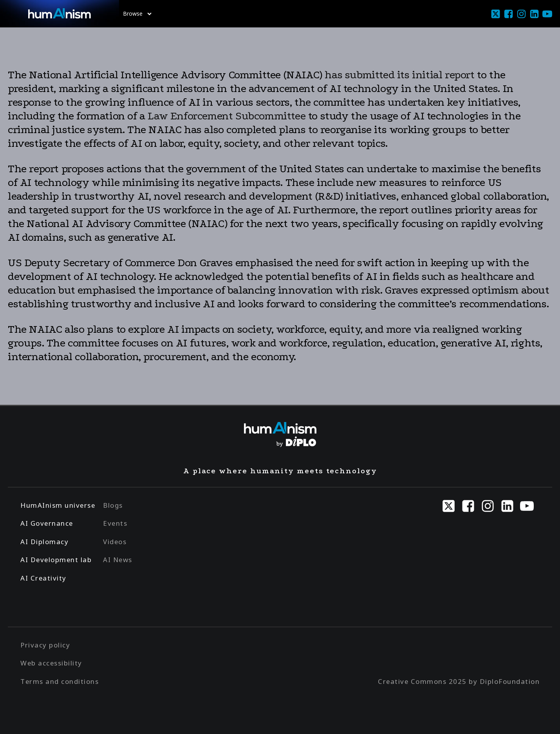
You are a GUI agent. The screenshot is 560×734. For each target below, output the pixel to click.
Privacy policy (45, 645)
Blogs (113, 505)
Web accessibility (51, 663)
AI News (118, 560)
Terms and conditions (60, 681)
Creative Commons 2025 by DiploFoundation (459, 681)
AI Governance (47, 523)
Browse (137, 14)
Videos (115, 542)
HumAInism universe (58, 505)
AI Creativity (43, 578)
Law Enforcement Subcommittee (227, 116)
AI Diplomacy (44, 542)
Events (115, 523)
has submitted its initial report (399, 75)
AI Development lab (56, 560)
